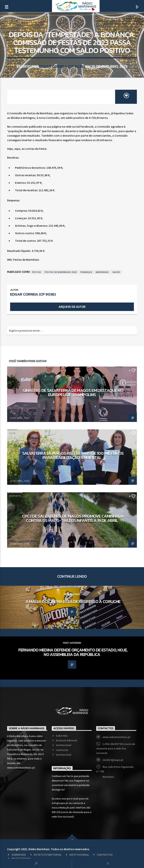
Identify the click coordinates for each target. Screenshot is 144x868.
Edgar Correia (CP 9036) (62, 66)
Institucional (64, 745)
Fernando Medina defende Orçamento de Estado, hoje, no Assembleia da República (73, 652)
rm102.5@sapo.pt (113, 760)
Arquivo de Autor (72, 307)
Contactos (62, 750)
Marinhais (102, 272)
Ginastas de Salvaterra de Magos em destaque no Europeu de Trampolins (73, 393)
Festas (37, 272)
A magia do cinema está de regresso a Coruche (73, 602)
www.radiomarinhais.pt (116, 737)
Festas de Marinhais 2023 (61, 272)
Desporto (15, 370)
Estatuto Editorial (66, 740)
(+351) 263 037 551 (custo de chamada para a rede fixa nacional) (116, 748)
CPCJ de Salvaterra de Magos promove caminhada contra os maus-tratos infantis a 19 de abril (73, 518)
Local (72, 25)
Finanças (86, 272)
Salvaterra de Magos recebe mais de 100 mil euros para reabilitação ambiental (73, 455)
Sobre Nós (62, 736)
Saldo (116, 272)
